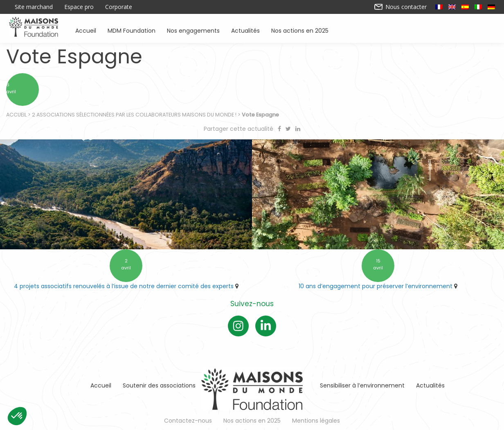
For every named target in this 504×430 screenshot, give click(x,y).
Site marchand (34, 7)
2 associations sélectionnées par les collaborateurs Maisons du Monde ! (134, 115)
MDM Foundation (132, 30)
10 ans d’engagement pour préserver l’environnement (376, 286)
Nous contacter (401, 7)
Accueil (86, 30)
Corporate (119, 7)
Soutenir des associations (159, 385)
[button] (17, 416)
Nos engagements (193, 30)
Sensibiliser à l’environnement (362, 385)
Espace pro (79, 7)
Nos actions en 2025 (300, 30)
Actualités (245, 30)
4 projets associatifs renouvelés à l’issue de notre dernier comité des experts (124, 286)
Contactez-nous (188, 421)
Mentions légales (316, 421)
